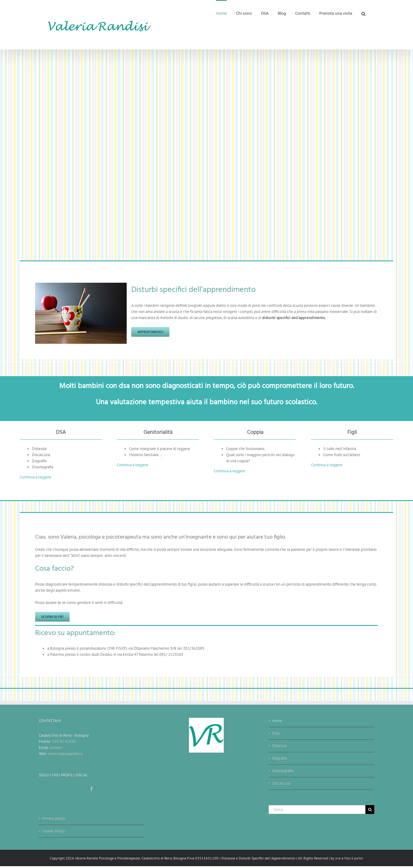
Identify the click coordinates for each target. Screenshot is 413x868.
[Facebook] (92, 789)
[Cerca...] (317, 810)
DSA (276, 733)
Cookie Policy (54, 831)
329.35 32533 (64, 741)
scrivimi (56, 748)
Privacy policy (54, 818)
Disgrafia (279, 758)
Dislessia (279, 746)
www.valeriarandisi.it (65, 754)
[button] (363, 13)
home (277, 721)
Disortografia (283, 771)
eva (338, 858)
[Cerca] (370, 810)
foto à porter (354, 858)
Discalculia (281, 783)
